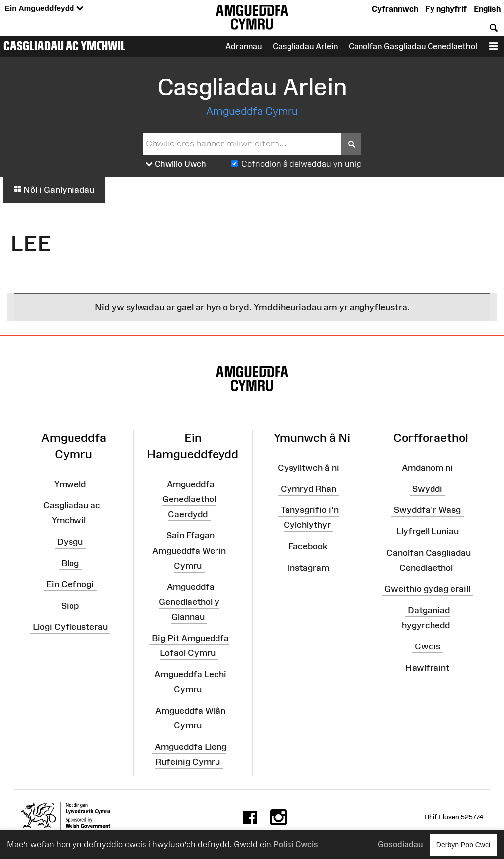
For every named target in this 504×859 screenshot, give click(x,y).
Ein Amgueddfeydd (44, 9)
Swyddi (427, 489)
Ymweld (70, 484)
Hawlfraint (427, 667)
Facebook (308, 546)
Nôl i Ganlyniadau (54, 190)
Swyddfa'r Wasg (427, 510)
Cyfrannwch (395, 9)
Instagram (308, 568)
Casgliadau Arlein (305, 46)
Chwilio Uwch (176, 164)
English (487, 9)
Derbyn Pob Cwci (463, 844)
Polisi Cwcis (296, 844)
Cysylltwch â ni (308, 467)
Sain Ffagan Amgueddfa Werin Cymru (189, 550)
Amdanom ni (427, 467)
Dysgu (70, 542)
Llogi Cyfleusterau (70, 627)
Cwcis (428, 646)
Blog (70, 563)
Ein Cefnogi (70, 584)
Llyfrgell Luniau (428, 531)
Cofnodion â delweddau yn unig (301, 164)
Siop (70, 605)
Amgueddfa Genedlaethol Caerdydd (189, 499)
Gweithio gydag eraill (427, 589)
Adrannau (244, 46)
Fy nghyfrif (446, 9)
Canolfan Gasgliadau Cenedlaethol (413, 46)
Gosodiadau (400, 844)
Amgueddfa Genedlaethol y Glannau (189, 602)
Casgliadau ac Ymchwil (65, 46)
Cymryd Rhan (308, 489)
